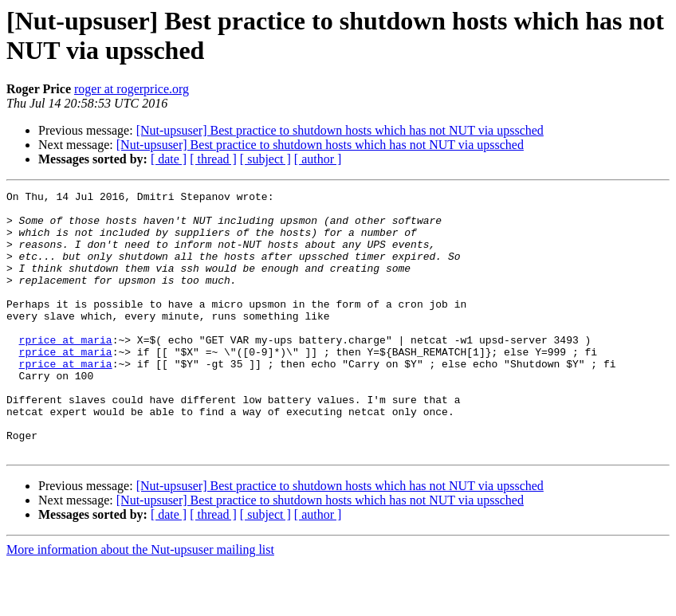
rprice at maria (66, 371)
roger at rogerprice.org (132, 89)
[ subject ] (265, 159)
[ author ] (318, 159)
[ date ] (169, 159)
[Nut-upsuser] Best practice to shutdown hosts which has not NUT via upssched (340, 130)
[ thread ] (213, 159)
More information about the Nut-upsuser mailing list (140, 602)
